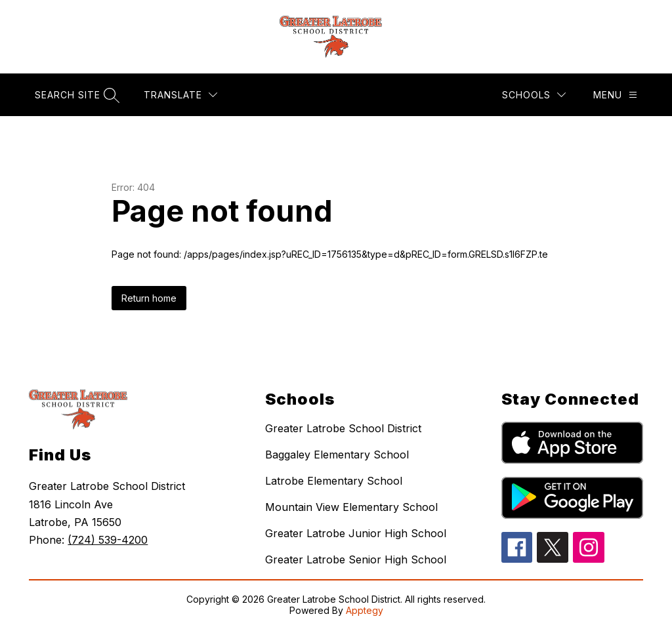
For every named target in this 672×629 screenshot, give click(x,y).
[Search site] (75, 95)
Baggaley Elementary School (337, 455)
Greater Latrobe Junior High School (356, 533)
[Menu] (615, 95)
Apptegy (365, 610)
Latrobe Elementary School (334, 481)
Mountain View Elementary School (351, 507)
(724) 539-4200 (108, 540)
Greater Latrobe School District (343, 428)
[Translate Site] (180, 95)
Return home (149, 298)
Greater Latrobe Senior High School (356, 559)
